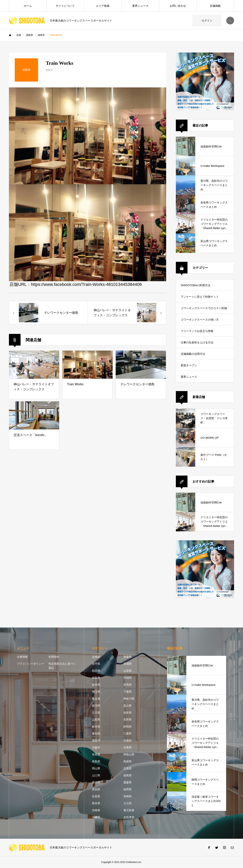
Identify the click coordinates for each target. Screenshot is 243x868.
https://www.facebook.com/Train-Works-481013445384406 (86, 284)
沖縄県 (96, 817)
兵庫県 (128, 747)
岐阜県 (96, 727)
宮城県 (128, 664)
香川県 (96, 782)
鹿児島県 (129, 810)
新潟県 (96, 706)
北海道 (96, 657)
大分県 (128, 803)
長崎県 (128, 796)
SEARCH (230, 21)
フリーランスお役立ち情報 (197, 331)
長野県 (128, 720)
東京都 (96, 699)
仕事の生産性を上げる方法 (197, 342)
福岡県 (128, 789)
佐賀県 (96, 796)
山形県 (128, 671)
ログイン (207, 21)
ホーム (28, 6)
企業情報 (22, 657)
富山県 (128, 706)
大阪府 (96, 747)
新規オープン (189, 365)
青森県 (128, 657)
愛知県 (96, 734)
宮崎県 (96, 810)
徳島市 (49, 70)
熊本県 (96, 803)
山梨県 (96, 720)
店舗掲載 (215, 6)
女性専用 (129, 817)
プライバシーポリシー (30, 664)
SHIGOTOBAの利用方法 (196, 285)
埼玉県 (96, 692)
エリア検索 (103, 6)
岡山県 (96, 768)
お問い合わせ (178, 6)
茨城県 (128, 678)
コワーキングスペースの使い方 (200, 320)
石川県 (96, 713)
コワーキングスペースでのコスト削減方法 (204, 310)
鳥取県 (96, 761)
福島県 (96, 678)
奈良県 (96, 754)
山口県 (96, 775)
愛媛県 (128, 782)
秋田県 (96, 671)
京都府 (128, 740)
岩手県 (96, 664)
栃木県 (96, 685)
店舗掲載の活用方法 (193, 354)
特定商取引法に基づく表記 (62, 666)
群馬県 (128, 685)
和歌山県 (129, 754)
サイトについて (65, 6)
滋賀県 (96, 740)
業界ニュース (140, 6)
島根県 (128, 761)
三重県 (128, 734)
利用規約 (54, 657)
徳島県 (128, 775)
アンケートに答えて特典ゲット (200, 297)
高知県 (96, 789)
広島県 (128, 768)
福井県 (128, 713)
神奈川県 (129, 699)
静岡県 (128, 727)
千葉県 (128, 692)
